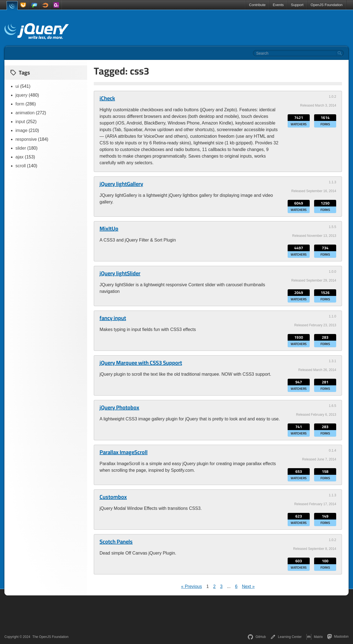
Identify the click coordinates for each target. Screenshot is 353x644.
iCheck (107, 98)
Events (278, 5)
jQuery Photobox (119, 407)
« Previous (192, 586)
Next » (248, 586)
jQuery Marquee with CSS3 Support (141, 363)
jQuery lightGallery (121, 184)
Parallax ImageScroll (124, 452)
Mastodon (338, 637)
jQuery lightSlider (120, 273)
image (22, 130)
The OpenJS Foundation (51, 637)
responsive (26, 139)
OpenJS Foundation (327, 5)
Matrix (315, 637)
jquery (22, 95)
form (20, 104)
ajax (19, 157)
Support (297, 5)
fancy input (113, 318)
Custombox (113, 497)
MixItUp (109, 229)
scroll (21, 166)
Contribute (257, 5)
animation (25, 113)
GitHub (257, 637)
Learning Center (286, 637)
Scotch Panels (116, 542)
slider (21, 148)
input (20, 122)
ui (17, 86)
